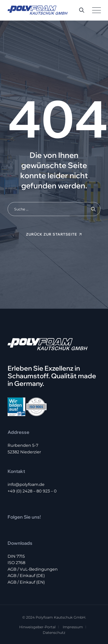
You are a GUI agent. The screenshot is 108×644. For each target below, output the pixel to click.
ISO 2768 (16, 563)
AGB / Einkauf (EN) (26, 582)
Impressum (73, 627)
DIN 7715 (16, 556)
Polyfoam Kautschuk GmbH (60, 617)
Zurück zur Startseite (52, 234)
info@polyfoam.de (26, 484)
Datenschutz (54, 633)
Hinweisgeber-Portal (37, 627)
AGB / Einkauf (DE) (26, 576)
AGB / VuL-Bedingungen (33, 569)
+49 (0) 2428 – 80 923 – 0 (32, 491)
